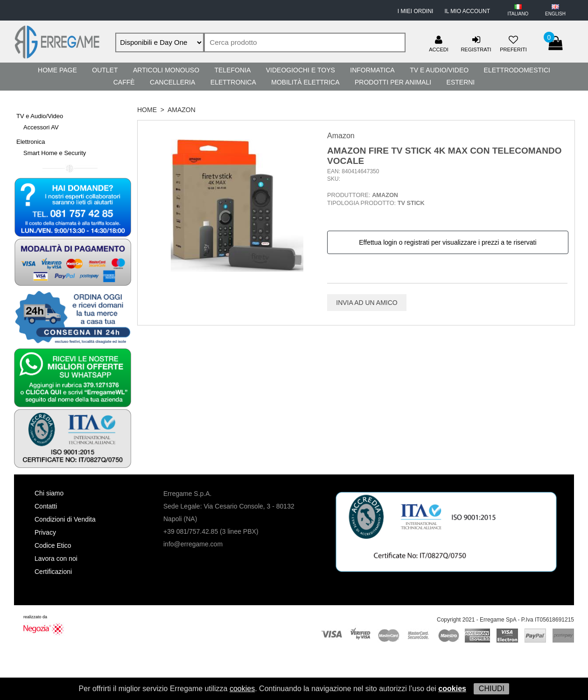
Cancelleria (172, 82)
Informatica (372, 70)
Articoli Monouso (166, 70)
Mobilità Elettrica (305, 82)
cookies (242, 689)
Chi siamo (49, 493)
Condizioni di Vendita (65, 519)
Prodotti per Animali (393, 82)
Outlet (105, 70)
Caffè (124, 82)
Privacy (45, 532)
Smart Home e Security (55, 153)
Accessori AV (41, 127)
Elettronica (233, 82)
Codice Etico (53, 545)
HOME (147, 110)
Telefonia (232, 70)
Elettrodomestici (517, 70)
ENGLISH (555, 14)
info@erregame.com (193, 544)
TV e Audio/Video (439, 70)
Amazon (182, 110)
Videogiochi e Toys (301, 70)
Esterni (461, 82)
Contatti (46, 506)
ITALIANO (518, 14)
